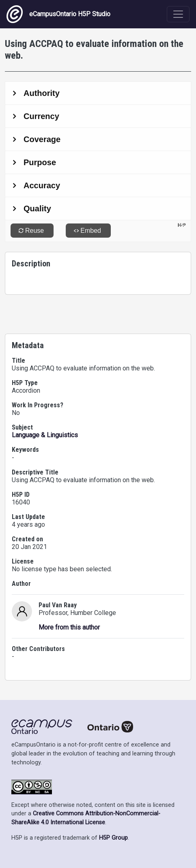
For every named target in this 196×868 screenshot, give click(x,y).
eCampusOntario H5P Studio (58, 14)
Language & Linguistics (45, 435)
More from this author (69, 627)
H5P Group (113, 838)
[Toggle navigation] (178, 14)
